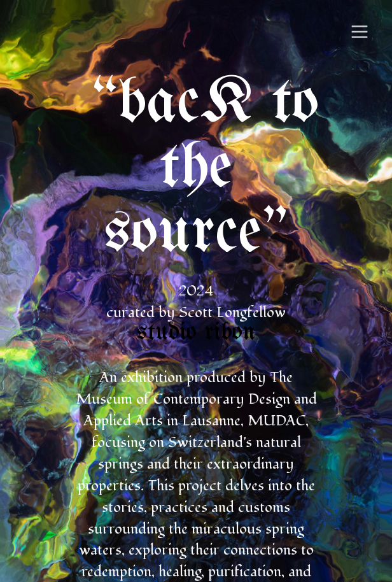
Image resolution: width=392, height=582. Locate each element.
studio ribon (196, 333)
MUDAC (276, 421)
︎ (360, 32)
